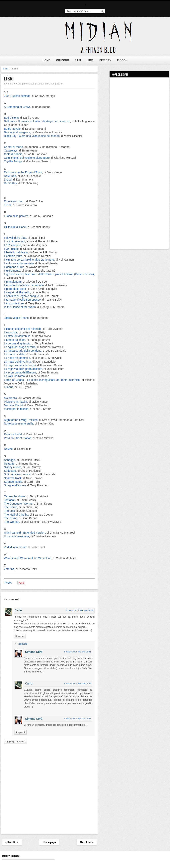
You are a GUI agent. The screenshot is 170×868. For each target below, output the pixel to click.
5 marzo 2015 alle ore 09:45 (80, 610)
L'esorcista (11, 332)
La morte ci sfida (14, 354)
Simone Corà (34, 652)
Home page (49, 842)
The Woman (12, 522)
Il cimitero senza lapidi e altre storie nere (29, 260)
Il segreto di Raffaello (17, 292)
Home (6, 69)
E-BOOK (122, 60)
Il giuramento (12, 271)
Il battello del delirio (16, 252)
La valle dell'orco (14, 376)
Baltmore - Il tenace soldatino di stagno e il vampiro (37, 121)
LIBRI (90, 60)
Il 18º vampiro (12, 245)
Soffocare (10, 471)
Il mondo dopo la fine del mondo (24, 285)
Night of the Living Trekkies (21, 420)
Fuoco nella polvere (16, 216)
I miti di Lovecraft (15, 241)
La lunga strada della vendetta (23, 351)
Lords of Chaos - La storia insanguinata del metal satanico (42, 380)
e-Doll (8, 205)
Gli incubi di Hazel (15, 227)
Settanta (9, 464)
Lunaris (9, 387)
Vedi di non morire (15, 547)
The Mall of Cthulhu (16, 515)
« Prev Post (12, 842)
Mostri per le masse (16, 409)
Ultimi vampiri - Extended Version (25, 533)
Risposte (23, 644)
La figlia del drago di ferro (20, 347)
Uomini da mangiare (16, 536)
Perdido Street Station (18, 438)
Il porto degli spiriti (15, 289)
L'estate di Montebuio (17, 336)
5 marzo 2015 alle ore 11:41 (77, 652)
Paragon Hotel (13, 434)
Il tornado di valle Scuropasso (22, 300)
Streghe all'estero (15, 485)
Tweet (8, 583)
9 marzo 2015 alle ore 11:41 (77, 718)
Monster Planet (13, 405)
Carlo (18, 610)
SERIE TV (105, 60)
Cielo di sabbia (13, 154)
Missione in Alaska (15, 402)
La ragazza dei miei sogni (20, 365)
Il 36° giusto (11, 249)
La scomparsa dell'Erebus (20, 372)
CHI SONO (63, 60)
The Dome (10, 507)
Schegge (9, 460)
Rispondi (20, 636)
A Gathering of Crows (17, 107)
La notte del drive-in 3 (17, 362)
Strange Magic (13, 482)
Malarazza (10, 398)
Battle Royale (12, 129)
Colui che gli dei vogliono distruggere (27, 158)
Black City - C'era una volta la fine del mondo (32, 136)
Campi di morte (13, 147)
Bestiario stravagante (17, 132)
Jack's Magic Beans (16, 318)
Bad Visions (11, 118)
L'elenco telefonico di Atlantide (23, 329)
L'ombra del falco (15, 340)
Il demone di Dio (14, 267)
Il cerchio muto (13, 256)
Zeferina (9, 569)
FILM (78, 60)
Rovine (8, 449)
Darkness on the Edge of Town (23, 172)
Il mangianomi (13, 282)
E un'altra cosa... (14, 201)
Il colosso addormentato (19, 263)
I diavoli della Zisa (15, 238)
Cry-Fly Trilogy (13, 161)
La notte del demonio (17, 358)
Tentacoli (9, 500)
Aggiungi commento (15, 742)
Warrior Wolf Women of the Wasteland (28, 558)
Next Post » (86, 842)
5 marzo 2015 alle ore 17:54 (77, 683)
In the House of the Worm (20, 307)
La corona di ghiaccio (17, 343)
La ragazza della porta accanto (23, 369)
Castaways (11, 151)
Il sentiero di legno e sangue (21, 296)
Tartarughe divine (15, 496)
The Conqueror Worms (18, 504)
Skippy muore (13, 467)
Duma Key (10, 183)
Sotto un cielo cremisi (17, 474)
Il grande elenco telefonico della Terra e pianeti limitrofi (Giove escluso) (49, 274)
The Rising (11, 518)
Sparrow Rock (13, 478)
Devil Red (10, 176)
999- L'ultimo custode (17, 96)
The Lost (9, 511)
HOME (46, 60)
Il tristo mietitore (14, 303)
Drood (8, 180)
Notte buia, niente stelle (19, 423)
